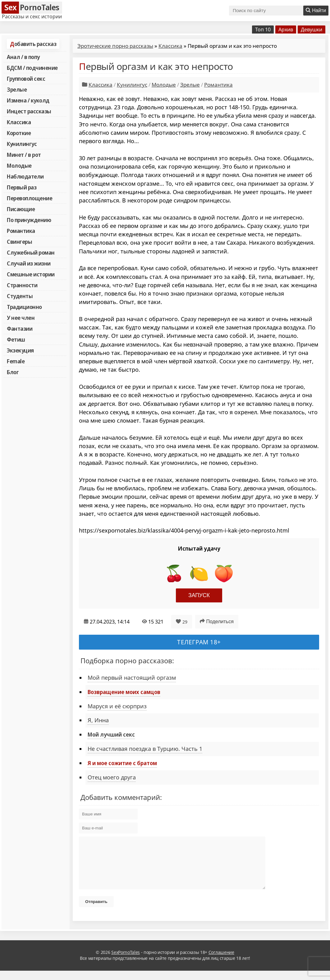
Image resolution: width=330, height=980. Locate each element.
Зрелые (17, 89)
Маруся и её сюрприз (117, 706)
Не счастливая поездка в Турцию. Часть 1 (145, 749)
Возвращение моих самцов (124, 692)
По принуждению (29, 220)
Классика (19, 122)
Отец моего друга (112, 777)
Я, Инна (98, 720)
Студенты (20, 296)
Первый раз (22, 187)
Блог (13, 372)
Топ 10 (263, 29)
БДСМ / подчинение (32, 68)
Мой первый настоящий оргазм (132, 678)
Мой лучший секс (111, 734)
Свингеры (19, 242)
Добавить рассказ (33, 44)
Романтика (21, 231)
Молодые (19, 166)
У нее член (21, 318)
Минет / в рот (24, 155)
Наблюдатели (25, 176)
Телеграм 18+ (199, 642)
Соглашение (221, 962)
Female (16, 361)
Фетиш (16, 339)
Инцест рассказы (29, 111)
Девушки (312, 29)
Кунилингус (22, 144)
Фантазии (20, 329)
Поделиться (217, 621)
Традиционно (24, 307)
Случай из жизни (29, 263)
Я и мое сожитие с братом (122, 763)
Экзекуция (20, 350)
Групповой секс (26, 79)
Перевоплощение (30, 198)
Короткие (19, 133)
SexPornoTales (126, 962)
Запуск (199, 595)
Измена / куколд (28, 100)
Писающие (21, 209)
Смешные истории (31, 274)
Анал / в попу (23, 57)
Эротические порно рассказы (115, 46)
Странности (22, 285)
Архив (286, 29)
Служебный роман (31, 252)
